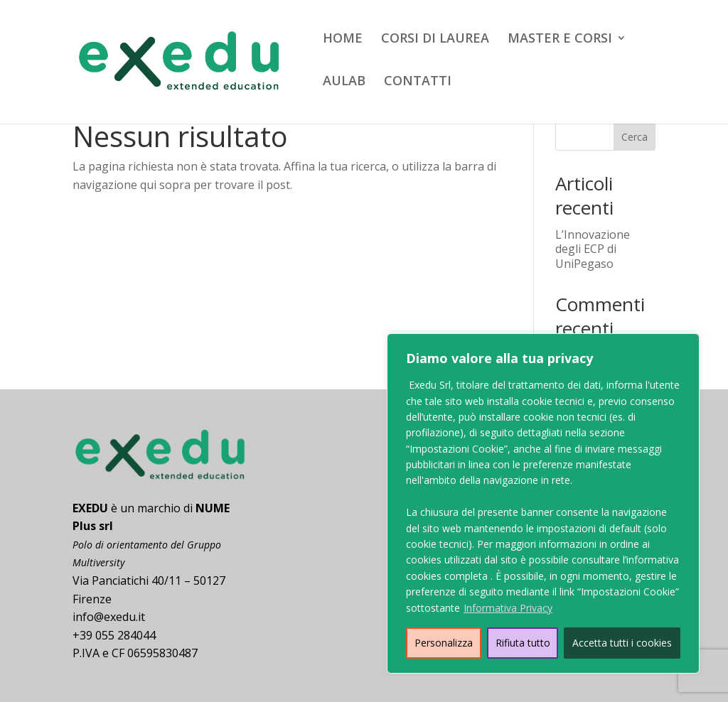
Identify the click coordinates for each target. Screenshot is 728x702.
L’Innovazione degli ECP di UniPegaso (593, 249)
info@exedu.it (109, 617)
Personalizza (444, 643)
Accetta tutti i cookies (622, 643)
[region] (543, 503)
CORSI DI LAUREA (435, 39)
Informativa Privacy (508, 608)
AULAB (344, 82)
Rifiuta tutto (523, 643)
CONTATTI (418, 82)
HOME (343, 39)
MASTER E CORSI (560, 39)
